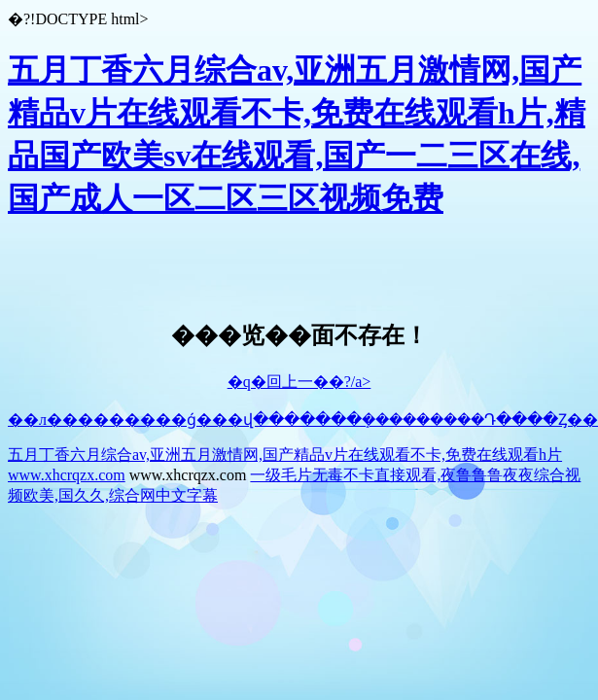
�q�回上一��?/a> (299, 382)
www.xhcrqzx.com (67, 475)
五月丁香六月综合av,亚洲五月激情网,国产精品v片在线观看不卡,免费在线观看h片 (285, 455)
